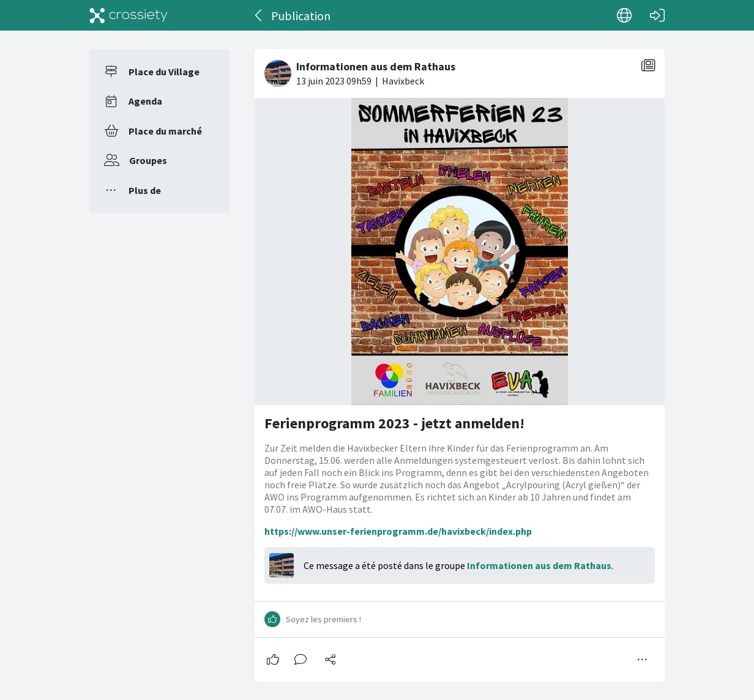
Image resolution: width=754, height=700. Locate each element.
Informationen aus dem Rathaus (539, 565)
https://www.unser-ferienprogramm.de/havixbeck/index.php (398, 531)
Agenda (145, 101)
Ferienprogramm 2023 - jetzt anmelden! (394, 423)
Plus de (145, 190)
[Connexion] (657, 15)
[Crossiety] (129, 15)
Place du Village (164, 72)
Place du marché (165, 131)
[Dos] (259, 15)
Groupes (148, 160)
